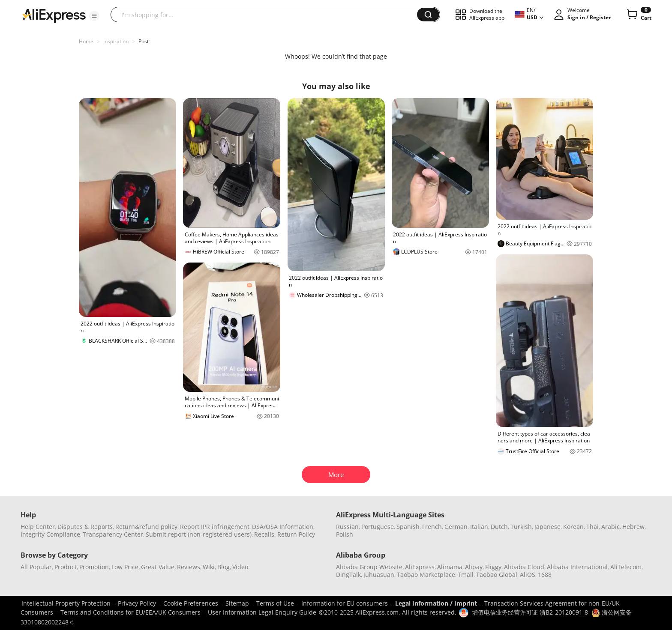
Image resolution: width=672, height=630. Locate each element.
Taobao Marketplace (426, 575)
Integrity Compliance (50, 534)
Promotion (94, 567)
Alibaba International (577, 567)
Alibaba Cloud (524, 567)
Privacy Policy (137, 603)
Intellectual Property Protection (66, 603)
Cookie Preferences (191, 603)
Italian (479, 527)
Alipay (474, 567)
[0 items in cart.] (638, 15)
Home (86, 41)
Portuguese (378, 527)
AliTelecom (626, 567)
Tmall (466, 575)
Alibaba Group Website (369, 567)
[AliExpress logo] (54, 15)
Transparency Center (113, 534)
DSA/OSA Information (283, 527)
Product (66, 567)
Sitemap (237, 603)
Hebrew (633, 527)
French (432, 527)
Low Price (125, 567)
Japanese (547, 527)
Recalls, (265, 534)
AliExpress (420, 567)
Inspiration (116, 41)
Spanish (408, 527)
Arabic (610, 527)
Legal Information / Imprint (436, 603)
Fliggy (493, 567)
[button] (94, 16)
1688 (545, 575)
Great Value (158, 567)
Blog (223, 567)
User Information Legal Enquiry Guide (262, 612)
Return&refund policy (146, 527)
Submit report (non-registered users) (199, 534)
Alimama (450, 567)
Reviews (189, 567)
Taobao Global (497, 575)
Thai (592, 527)
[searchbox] (267, 15)
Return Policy (296, 534)
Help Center (38, 527)
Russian (347, 527)
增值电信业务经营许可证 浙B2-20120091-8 (530, 612)
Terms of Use (275, 603)
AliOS (528, 575)
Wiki (209, 567)
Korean (573, 527)
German (456, 527)
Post (144, 41)
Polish (345, 534)
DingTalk (348, 575)
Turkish (521, 527)
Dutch (499, 527)
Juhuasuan (379, 575)
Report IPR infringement (215, 527)
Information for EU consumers (345, 603)
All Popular (36, 567)
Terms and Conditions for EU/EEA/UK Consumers (130, 612)
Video (240, 567)
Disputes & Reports (85, 527)
